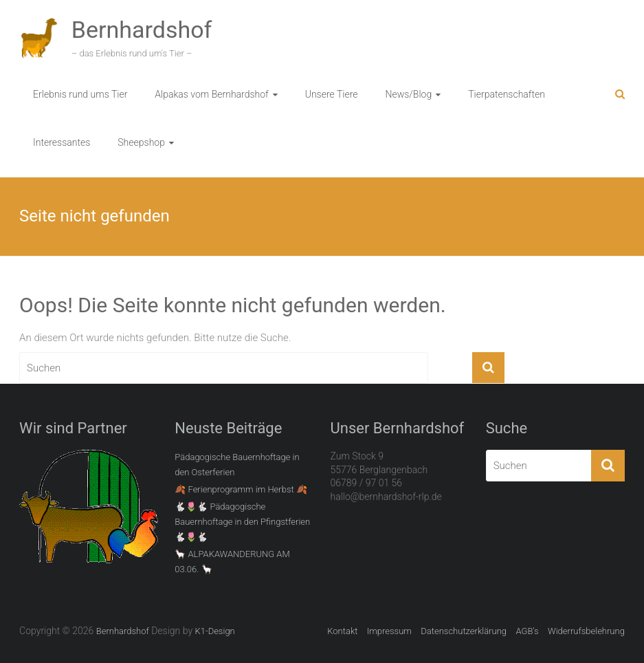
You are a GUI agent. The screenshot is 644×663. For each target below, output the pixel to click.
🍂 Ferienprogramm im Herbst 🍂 (241, 489)
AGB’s (527, 631)
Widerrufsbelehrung (586, 631)
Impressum (389, 631)
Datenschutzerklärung (464, 631)
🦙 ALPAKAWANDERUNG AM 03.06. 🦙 (232, 562)
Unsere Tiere (332, 94)
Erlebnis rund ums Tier (80, 94)
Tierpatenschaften (507, 94)
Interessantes (62, 142)
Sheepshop (141, 142)
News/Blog (408, 94)
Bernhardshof (142, 30)
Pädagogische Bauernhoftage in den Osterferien (237, 465)
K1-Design (214, 631)
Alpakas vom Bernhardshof (211, 94)
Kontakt (342, 631)
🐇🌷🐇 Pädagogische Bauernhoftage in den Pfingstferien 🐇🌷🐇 (242, 522)
